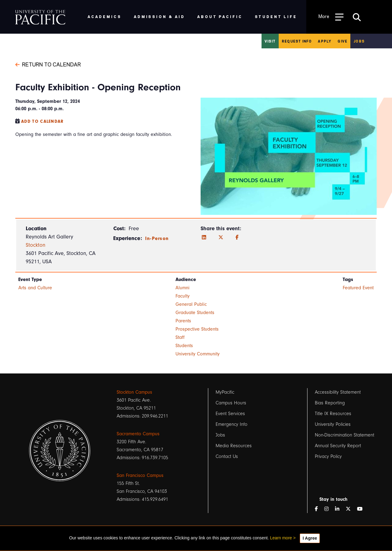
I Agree (310, 538)
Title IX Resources (333, 414)
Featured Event (358, 288)
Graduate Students (195, 313)
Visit (270, 41)
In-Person (157, 238)
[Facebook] (237, 238)
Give (342, 41)
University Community (198, 354)
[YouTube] (362, 509)
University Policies (333, 424)
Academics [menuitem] (105, 16)
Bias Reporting (330, 403)
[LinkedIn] (204, 238)
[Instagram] (329, 509)
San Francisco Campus (140, 475)
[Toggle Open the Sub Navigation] (331, 17)
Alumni (183, 288)
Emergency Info (232, 424)
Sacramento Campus (138, 434)
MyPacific (225, 392)
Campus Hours (231, 403)
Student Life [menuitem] (276, 16)
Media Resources (234, 446)
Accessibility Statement (338, 392)
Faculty (183, 296)
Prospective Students (197, 329)
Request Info (297, 41)
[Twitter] (221, 238)
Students (184, 346)
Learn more (281, 538)
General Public (191, 304)
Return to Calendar (48, 64)
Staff (180, 337)
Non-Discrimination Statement (345, 435)
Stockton (36, 245)
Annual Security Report (338, 446)
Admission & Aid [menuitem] (159, 16)
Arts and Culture (35, 288)
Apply (325, 41)
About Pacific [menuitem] (220, 16)
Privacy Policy (328, 456)
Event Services (230, 414)
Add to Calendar (42, 121)
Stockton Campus (134, 392)
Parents (183, 321)
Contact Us (227, 456)
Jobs (359, 41)
